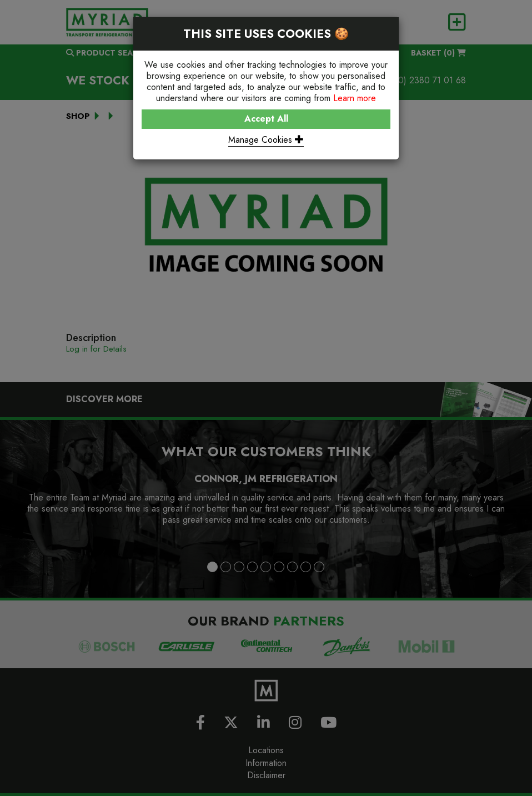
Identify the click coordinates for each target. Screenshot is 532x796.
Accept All (266, 119)
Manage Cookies (266, 140)
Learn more (355, 98)
